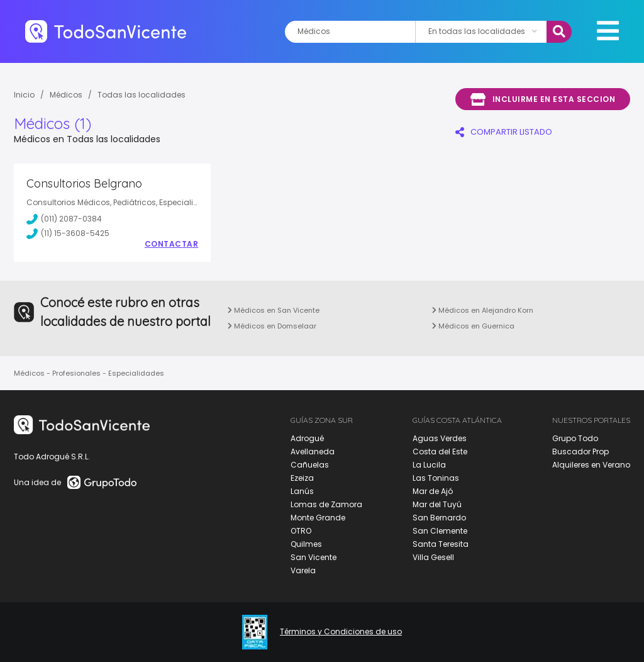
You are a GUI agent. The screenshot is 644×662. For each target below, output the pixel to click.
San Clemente (440, 531)
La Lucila (429, 465)
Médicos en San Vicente (274, 310)
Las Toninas (436, 478)
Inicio (24, 95)
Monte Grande (318, 518)
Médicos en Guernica (473, 326)
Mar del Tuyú (437, 504)
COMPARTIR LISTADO (504, 132)
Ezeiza (302, 478)
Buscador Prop (580, 452)
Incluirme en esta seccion (543, 99)
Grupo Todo (575, 438)
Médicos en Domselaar (272, 326)
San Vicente (314, 557)
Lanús (302, 491)
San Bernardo (439, 518)
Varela (303, 570)
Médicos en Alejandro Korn (483, 310)
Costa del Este (440, 452)
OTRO (301, 531)
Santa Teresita (441, 544)
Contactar (172, 244)
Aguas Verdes (440, 438)
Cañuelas (310, 465)
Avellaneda (313, 452)
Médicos (66, 95)
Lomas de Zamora (326, 504)
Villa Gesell (433, 557)
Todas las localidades (142, 95)
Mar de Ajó (433, 491)
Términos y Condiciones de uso (341, 632)
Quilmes (306, 544)
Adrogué (307, 438)
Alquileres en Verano (591, 465)
